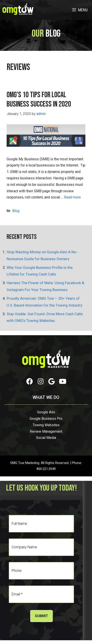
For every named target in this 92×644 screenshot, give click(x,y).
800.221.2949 (46, 469)
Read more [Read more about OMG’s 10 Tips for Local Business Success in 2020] (72, 197)
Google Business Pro (46, 419)
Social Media (46, 438)
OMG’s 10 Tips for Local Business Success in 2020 (39, 100)
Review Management (46, 431)
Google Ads (46, 412)
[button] (30, 381)
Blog (16, 211)
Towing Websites (46, 425)
